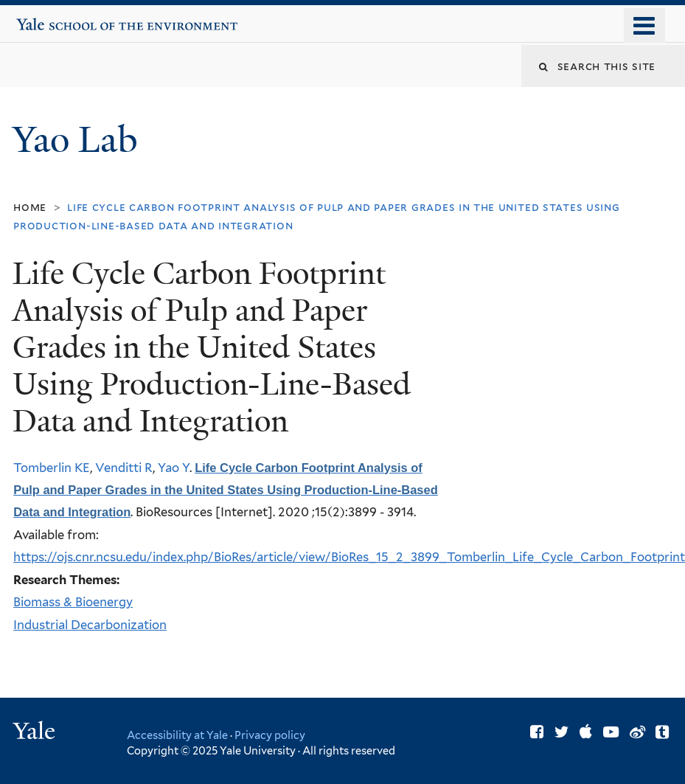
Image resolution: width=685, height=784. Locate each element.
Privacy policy (270, 735)
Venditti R (124, 468)
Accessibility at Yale (177, 735)
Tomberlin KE (52, 468)
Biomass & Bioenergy (73, 602)
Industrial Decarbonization (90, 625)
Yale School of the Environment (62, 18)
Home (30, 207)
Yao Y (174, 468)
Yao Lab (80, 140)
